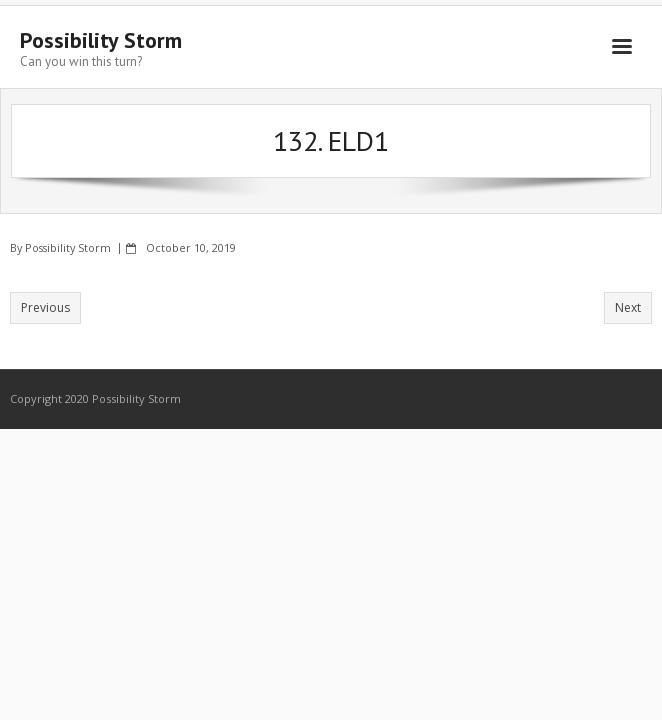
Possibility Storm (68, 247)
